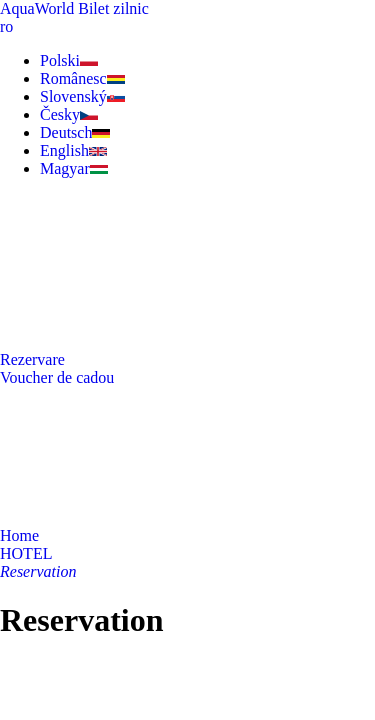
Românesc (82, 78)
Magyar (74, 168)
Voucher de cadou (57, 377)
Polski (69, 60)
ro (6, 26)
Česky (69, 114)
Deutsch (75, 132)
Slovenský (82, 96)
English (73, 150)
